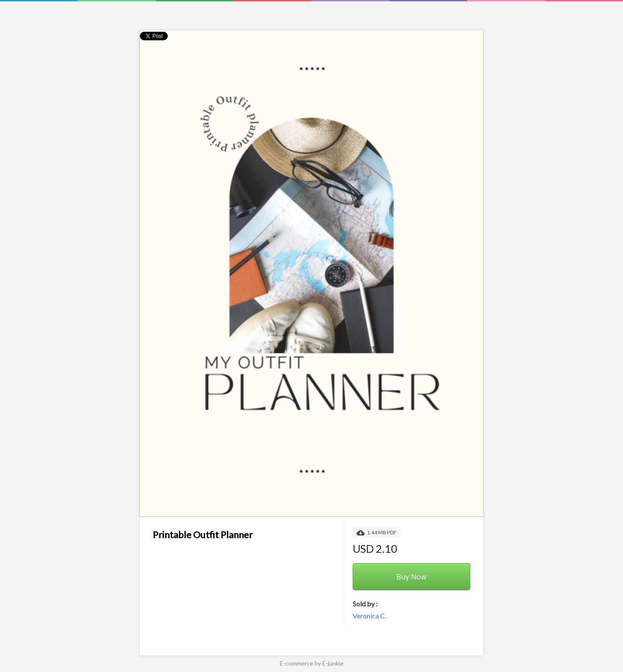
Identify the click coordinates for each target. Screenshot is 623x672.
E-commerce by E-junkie (312, 663)
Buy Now (412, 577)
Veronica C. (369, 616)
